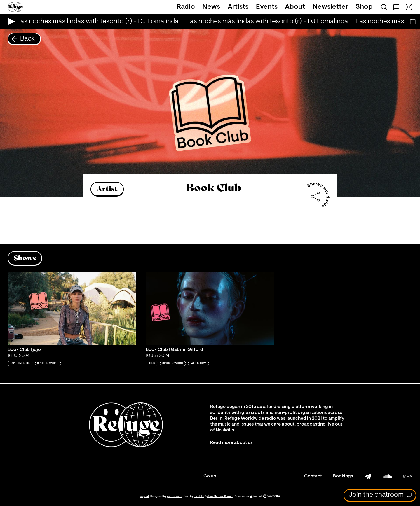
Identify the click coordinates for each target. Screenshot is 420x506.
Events (267, 7)
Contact (313, 476)
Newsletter (330, 7)
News (211, 7)
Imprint (144, 496)
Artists (238, 7)
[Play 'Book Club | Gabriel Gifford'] (210, 309)
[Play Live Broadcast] (10, 21)
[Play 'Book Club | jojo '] (72, 309)
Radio (186, 7)
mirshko (199, 496)
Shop (364, 7)
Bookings (343, 476)
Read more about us (231, 443)
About (295, 7)
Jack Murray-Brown (220, 496)
